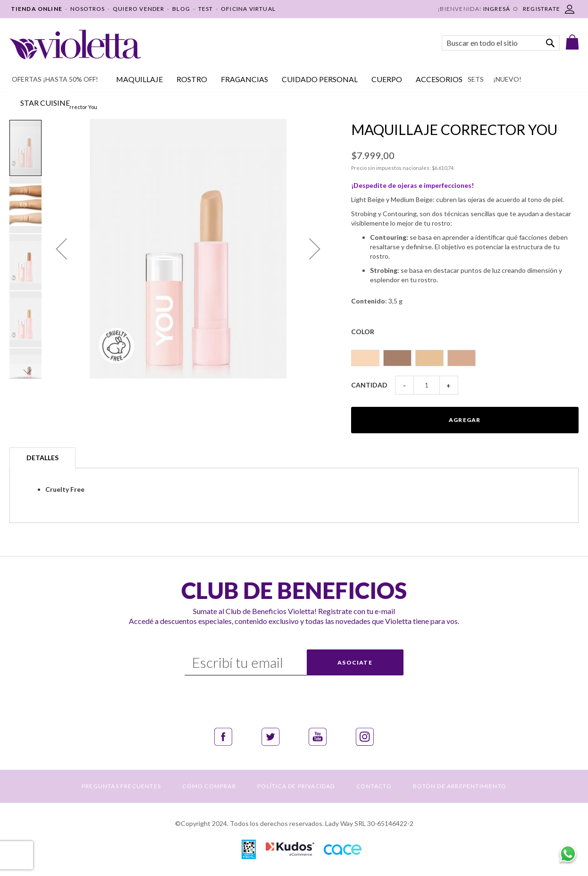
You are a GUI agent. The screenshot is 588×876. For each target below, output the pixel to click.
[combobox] (501, 43)
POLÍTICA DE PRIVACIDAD (296, 786)
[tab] (42, 458)
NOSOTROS (88, 9)
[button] (61, 249)
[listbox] (465, 354)
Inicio (16, 107)
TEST (206, 9)
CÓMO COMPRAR (209, 786)
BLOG (181, 9)
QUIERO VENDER (139, 9)
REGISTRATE (542, 9)
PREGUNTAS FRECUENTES (121, 786)
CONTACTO (374, 786)
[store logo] (75, 45)
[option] (365, 358)
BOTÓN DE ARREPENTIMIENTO (460, 786)
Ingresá (497, 9)
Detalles (42, 458)
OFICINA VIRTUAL (248, 9)
